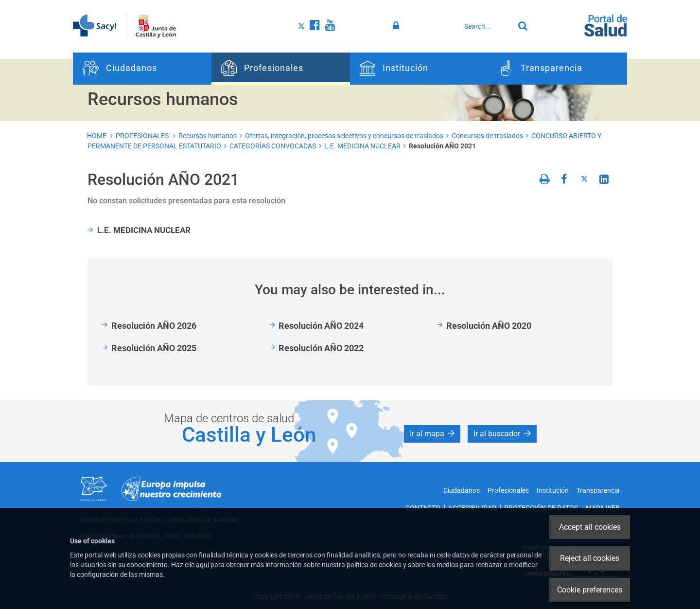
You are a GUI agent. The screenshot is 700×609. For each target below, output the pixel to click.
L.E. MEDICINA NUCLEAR (362, 146)
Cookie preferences (590, 590)
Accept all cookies (590, 527)
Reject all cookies (590, 558)
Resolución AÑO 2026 (154, 326)
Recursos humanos (208, 136)
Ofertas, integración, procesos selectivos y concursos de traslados (344, 136)
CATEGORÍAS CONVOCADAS (273, 146)
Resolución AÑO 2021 (442, 146)
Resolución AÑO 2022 (321, 348)
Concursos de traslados (487, 136)
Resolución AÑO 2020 (489, 326)
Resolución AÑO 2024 (321, 326)
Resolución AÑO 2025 (154, 348)
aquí (202, 565)
